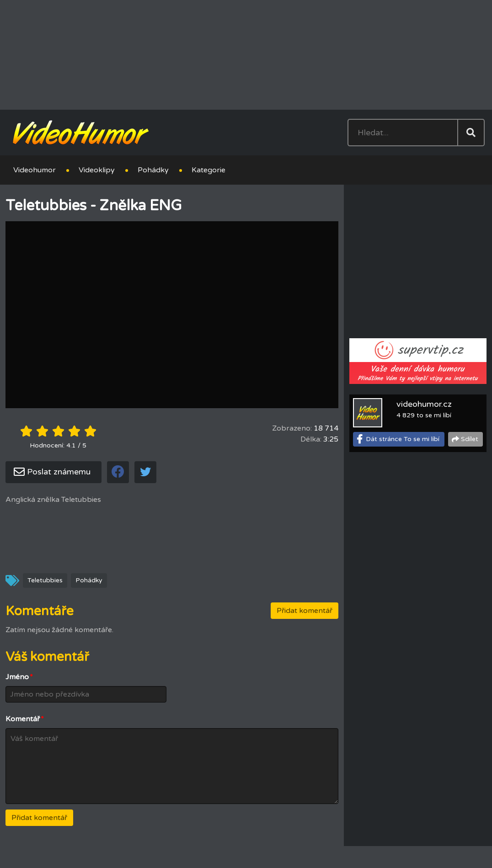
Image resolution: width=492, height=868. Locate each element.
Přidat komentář (305, 611)
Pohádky (153, 170)
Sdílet (470, 439)
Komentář (25, 719)
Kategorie (209, 170)
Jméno (19, 677)
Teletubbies (45, 580)
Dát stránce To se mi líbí (403, 439)
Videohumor (35, 170)
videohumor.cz (424, 404)
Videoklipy (97, 170)
